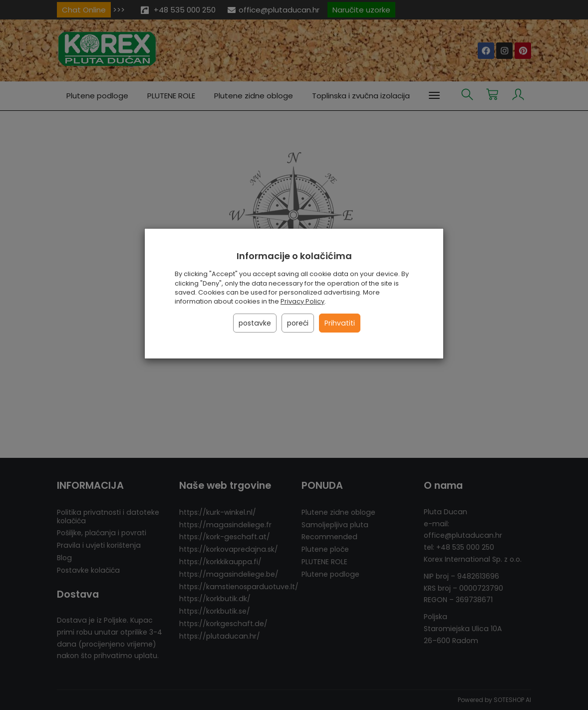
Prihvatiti (340, 323)
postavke (255, 323)
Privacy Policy (302, 301)
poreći (298, 323)
